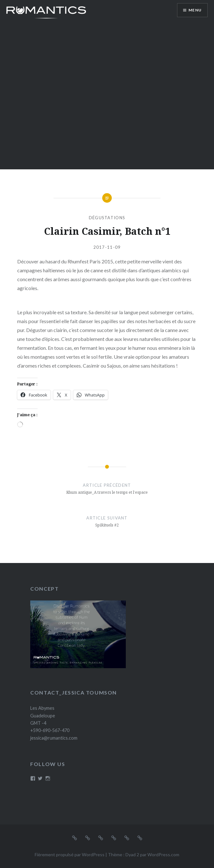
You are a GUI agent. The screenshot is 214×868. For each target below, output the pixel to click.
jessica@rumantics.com (54, 738)
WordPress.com (163, 854)
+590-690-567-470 (50, 730)
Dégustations (107, 218)
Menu (195, 10)
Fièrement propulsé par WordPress (70, 854)
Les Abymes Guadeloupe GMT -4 (43, 715)
